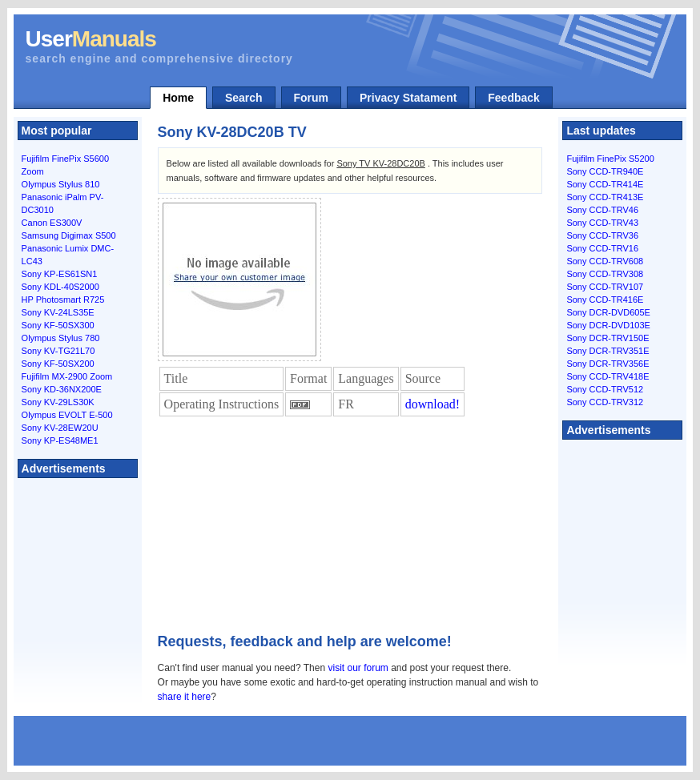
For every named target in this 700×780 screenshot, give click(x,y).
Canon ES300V (52, 223)
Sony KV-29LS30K (58, 402)
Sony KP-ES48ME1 (60, 440)
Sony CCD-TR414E (605, 184)
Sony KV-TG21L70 (58, 351)
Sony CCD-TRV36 (602, 235)
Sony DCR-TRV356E (607, 364)
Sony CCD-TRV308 (605, 274)
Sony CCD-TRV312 (605, 402)
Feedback (514, 98)
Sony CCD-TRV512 (605, 389)
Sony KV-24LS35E (58, 312)
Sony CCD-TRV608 (605, 261)
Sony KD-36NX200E (62, 389)
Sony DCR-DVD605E (608, 312)
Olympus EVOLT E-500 (67, 415)
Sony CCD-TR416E (605, 300)
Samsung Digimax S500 (69, 235)
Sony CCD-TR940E (605, 171)
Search (244, 98)
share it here (185, 697)
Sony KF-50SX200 (58, 364)
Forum (312, 98)
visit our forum (358, 668)
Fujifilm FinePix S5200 (610, 159)
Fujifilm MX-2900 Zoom (67, 376)
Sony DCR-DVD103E (608, 325)
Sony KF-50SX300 (58, 325)
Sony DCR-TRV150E (607, 338)
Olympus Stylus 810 (61, 184)
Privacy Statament (408, 98)
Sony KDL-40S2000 (60, 287)
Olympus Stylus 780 (61, 338)
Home (178, 98)
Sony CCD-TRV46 (602, 210)
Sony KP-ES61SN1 (60, 274)
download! (432, 404)
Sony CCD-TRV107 (605, 287)
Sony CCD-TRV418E (607, 376)
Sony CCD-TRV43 (602, 223)
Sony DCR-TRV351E (607, 351)
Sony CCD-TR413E (605, 197)
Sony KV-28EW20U (60, 428)
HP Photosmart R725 (63, 300)
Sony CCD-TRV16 (602, 248)
